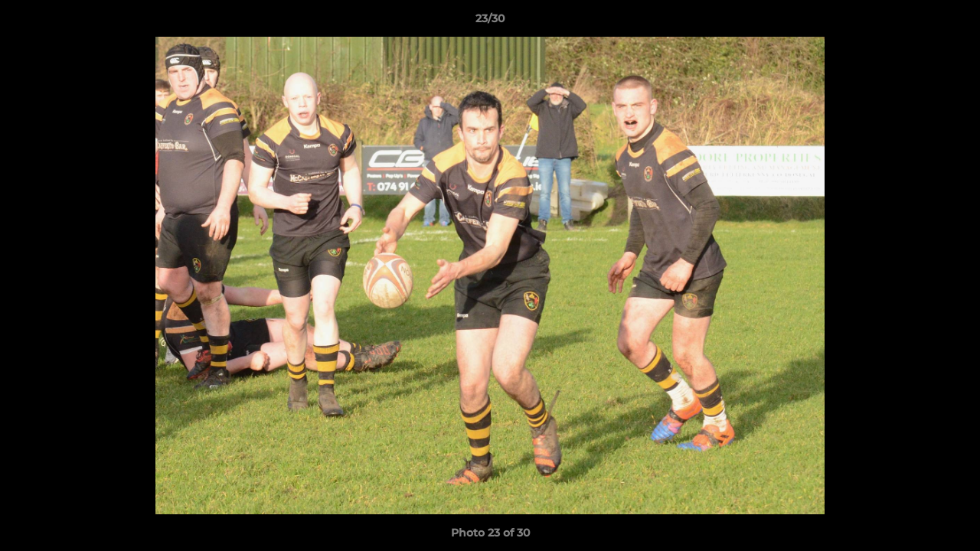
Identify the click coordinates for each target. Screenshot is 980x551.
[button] (952, 22)
